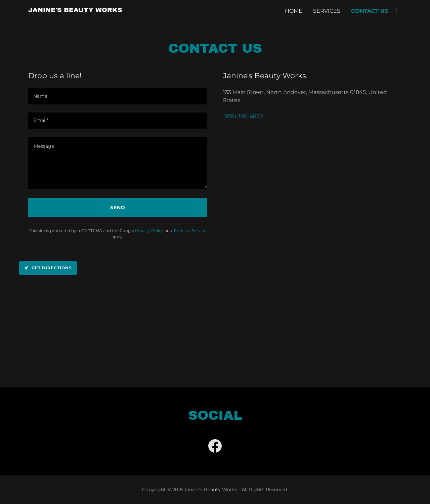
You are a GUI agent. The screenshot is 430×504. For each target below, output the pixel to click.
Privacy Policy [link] (149, 231)
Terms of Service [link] (190, 231)
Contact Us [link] (370, 11)
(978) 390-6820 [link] (243, 116)
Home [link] (294, 11)
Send (118, 208)
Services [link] (327, 11)
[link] (75, 10)
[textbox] (118, 96)
